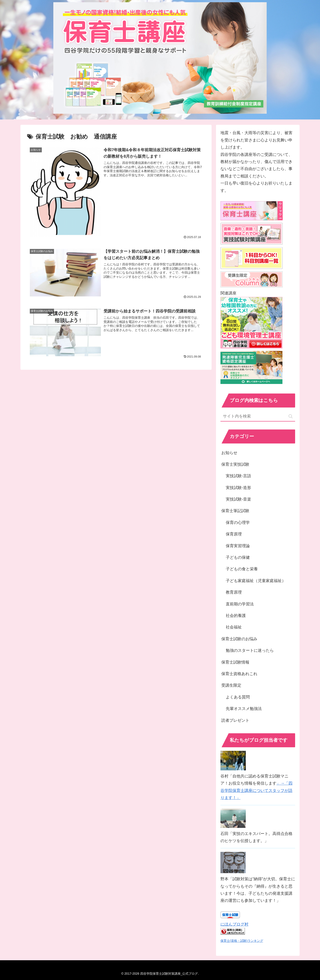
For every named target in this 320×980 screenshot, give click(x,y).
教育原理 (234, 592)
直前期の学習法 (240, 604)
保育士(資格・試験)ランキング (242, 941)
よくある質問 (238, 697)
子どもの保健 (238, 557)
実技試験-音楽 (238, 499)
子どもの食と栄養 (242, 569)
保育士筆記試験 (235, 511)
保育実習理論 (238, 546)
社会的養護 (236, 616)
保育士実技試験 (235, 464)
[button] (291, 416)
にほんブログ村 (234, 924)
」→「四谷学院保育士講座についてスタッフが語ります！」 (256, 790)
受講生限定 (231, 685)
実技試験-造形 (238, 488)
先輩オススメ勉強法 (244, 709)
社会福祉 (234, 627)
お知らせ (229, 453)
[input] (258, 416)
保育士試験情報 (235, 662)
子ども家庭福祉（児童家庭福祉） (256, 581)
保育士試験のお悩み (239, 639)
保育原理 (234, 534)
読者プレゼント (235, 720)
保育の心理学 (238, 523)
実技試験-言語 (238, 476)
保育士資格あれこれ (239, 674)
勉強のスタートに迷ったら (250, 650)
